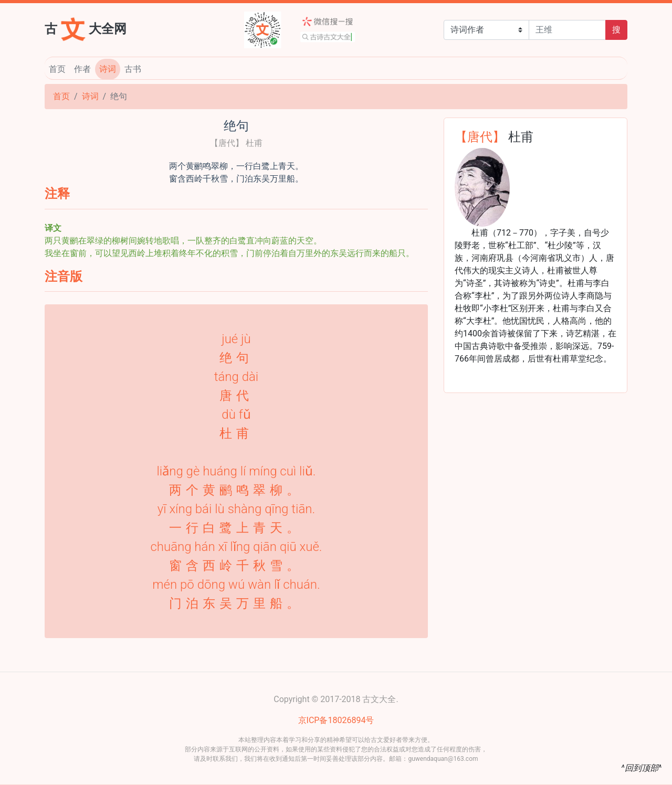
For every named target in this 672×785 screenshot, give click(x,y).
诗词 (108, 69)
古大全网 (86, 28)
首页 (57, 69)
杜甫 (521, 136)
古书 (133, 69)
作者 (82, 69)
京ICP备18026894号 (336, 720)
